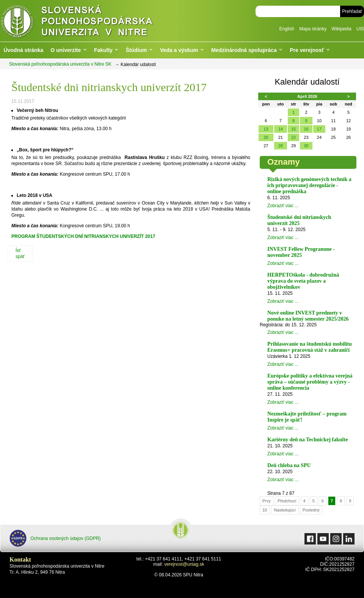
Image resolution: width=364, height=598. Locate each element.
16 (306, 129)
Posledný (311, 510)
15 (293, 129)
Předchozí (287, 501)
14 (281, 129)
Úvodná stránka (23, 50)
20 (266, 137)
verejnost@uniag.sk (184, 564)
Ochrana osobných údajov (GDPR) (55, 538)
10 (265, 510)
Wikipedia (342, 29)
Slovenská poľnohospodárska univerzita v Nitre (93, 21)
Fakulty (103, 50)
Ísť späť (20, 253)
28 (281, 146)
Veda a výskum (179, 50)
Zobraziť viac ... (283, 206)
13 (266, 129)
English (287, 29)
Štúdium (136, 50)
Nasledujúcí (285, 510)
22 (293, 137)
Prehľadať (352, 11)
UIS (360, 29)
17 (319, 129)
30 (306, 146)
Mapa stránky (313, 29)
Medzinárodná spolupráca (244, 50)
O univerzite (66, 50)
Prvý (267, 501)
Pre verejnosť (307, 50)
